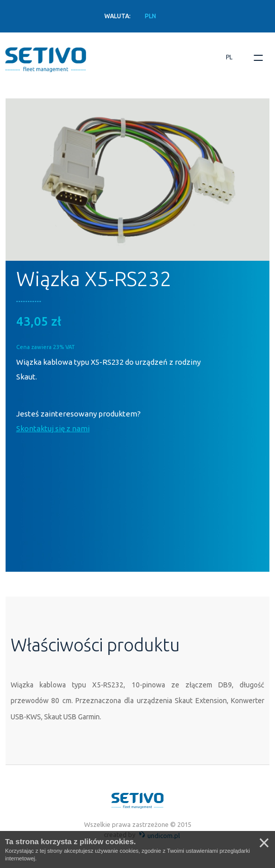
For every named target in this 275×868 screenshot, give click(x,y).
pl (229, 57)
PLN (150, 16)
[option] (137, 180)
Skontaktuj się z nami (53, 428)
